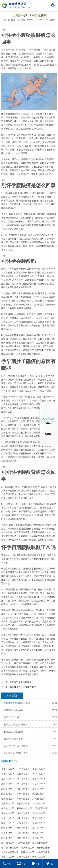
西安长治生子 (41, 808)
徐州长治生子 (8, 799)
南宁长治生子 (8, 789)
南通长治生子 (8, 794)
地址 (50, 864)
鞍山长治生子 (8, 823)
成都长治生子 (8, 813)
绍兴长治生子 (23, 813)
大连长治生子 (23, 823)
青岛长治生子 (8, 833)
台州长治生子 (39, 813)
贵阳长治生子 (8, 857)
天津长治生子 (39, 769)
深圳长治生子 (8, 779)
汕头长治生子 (39, 784)
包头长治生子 (28, 848)
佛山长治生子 (23, 779)
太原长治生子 (39, 833)
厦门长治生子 (8, 843)
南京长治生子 (39, 789)
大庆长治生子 (23, 843)
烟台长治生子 (39, 828)
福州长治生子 (39, 838)
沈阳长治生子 (39, 823)
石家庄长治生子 (24, 808)
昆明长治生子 (28, 852)
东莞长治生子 (39, 779)
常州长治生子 (23, 799)
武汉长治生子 (39, 803)
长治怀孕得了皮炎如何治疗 (23, 687)
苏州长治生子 (23, 794)
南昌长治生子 (8, 838)
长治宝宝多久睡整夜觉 (21, 682)
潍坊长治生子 (23, 828)
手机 (7, 864)
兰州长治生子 (43, 852)
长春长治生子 (43, 848)
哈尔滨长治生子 (40, 843)
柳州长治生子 (23, 789)
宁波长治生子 (39, 818)
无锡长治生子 (39, 794)
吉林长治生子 (23, 774)
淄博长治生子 (8, 828)
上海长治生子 (23, 769)
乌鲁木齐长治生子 (10, 852)
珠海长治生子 (8, 784)
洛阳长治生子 (8, 803)
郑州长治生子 (39, 799)
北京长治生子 (8, 769)
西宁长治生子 (39, 857)
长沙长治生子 (23, 803)
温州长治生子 (8, 818)
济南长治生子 (23, 833)
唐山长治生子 (8, 808)
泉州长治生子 (23, 838)
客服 (35, 864)
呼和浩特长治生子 (10, 848)
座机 (21, 864)
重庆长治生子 (8, 774)
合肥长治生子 (23, 857)
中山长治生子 (23, 784)
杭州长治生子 (23, 818)
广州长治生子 (39, 774)
